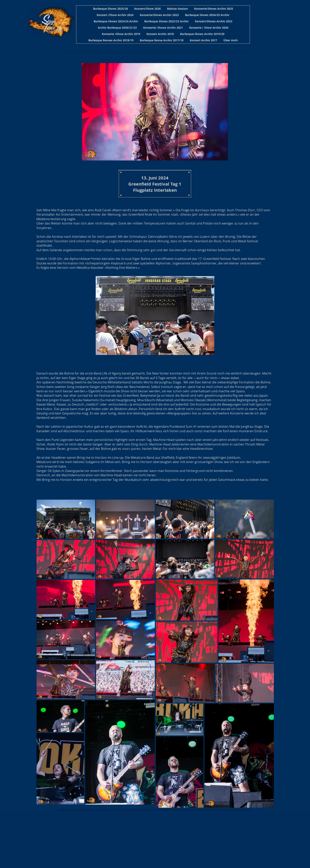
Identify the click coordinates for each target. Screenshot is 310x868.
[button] (111, 9)
